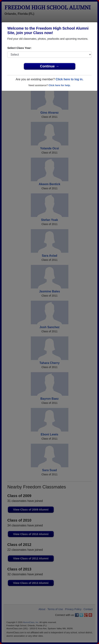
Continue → (49, 66)
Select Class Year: (19, 48)
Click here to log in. (70, 79)
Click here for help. (59, 85)
